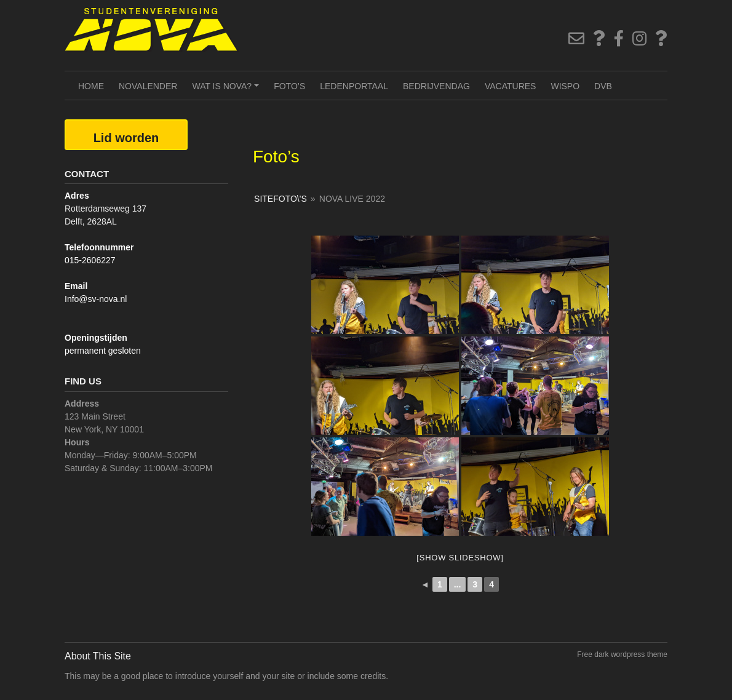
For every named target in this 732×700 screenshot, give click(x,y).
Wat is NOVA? (227, 90)
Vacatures (511, 86)
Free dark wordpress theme (622, 654)
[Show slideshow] (460, 558)
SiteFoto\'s (280, 199)
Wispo (565, 86)
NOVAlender (148, 86)
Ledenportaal (354, 86)
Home (91, 86)
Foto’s (289, 86)
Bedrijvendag (436, 86)
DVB (603, 86)
